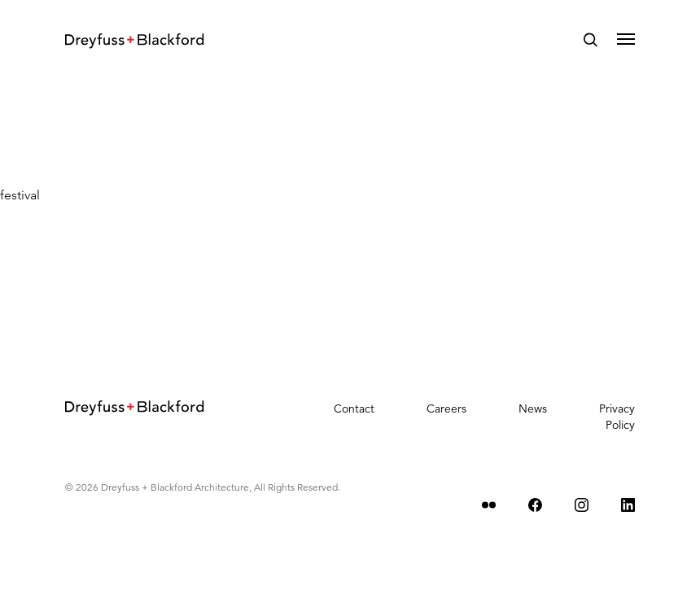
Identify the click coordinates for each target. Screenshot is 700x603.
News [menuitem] (533, 409)
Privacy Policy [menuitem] (617, 417)
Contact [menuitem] (354, 409)
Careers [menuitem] (446, 409)
